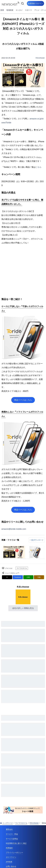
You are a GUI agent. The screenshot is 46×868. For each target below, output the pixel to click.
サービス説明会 (12, 839)
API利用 (9, 862)
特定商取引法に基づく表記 (16, 843)
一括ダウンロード (37, 540)
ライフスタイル (22, 568)
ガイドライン (11, 857)
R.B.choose (40, 58)
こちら (39, 167)
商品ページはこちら (23, 400)
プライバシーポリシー (14, 853)
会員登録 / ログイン (35, 3)
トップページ (6, 823)
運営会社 (9, 829)
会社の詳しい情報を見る (23, 608)
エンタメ (19, 10)
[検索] (22, 3)
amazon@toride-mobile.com (14, 529)
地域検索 (10, 10)
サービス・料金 (12, 834)
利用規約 (9, 848)
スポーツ (28, 10)
